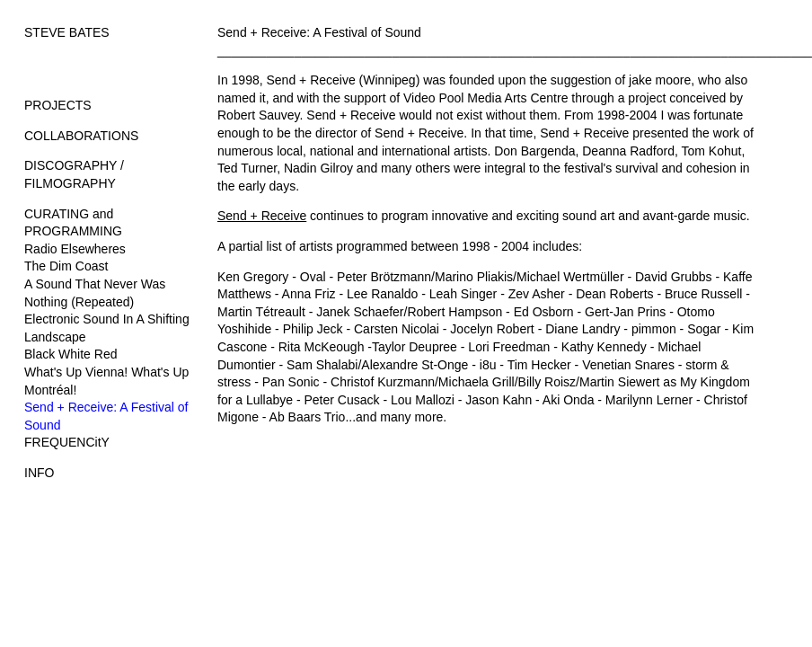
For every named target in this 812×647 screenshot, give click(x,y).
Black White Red (71, 354)
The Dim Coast (66, 266)
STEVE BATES (67, 32)
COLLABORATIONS (81, 136)
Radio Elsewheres (75, 249)
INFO (39, 473)
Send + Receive (262, 216)
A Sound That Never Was (95, 284)
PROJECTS (58, 105)
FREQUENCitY (67, 442)
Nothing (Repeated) (79, 302)
